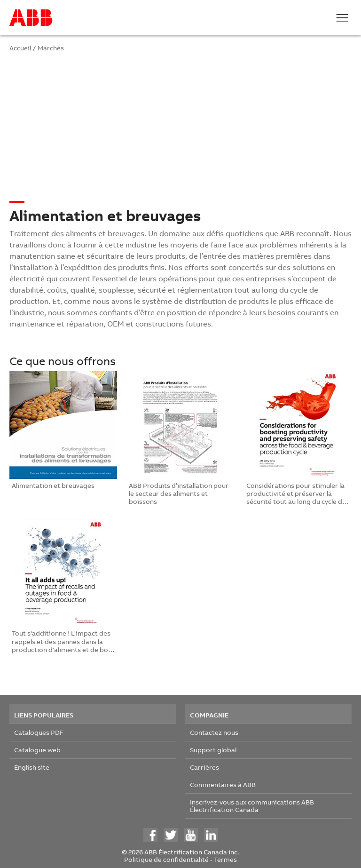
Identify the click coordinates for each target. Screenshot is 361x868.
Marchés (51, 48)
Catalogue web (37, 750)
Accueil (20, 48)
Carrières (204, 767)
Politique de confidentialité (166, 859)
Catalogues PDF (39, 732)
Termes (225, 859)
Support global (213, 750)
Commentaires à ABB (223, 784)
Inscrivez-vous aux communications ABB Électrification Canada (252, 806)
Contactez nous (214, 732)
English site (32, 767)
